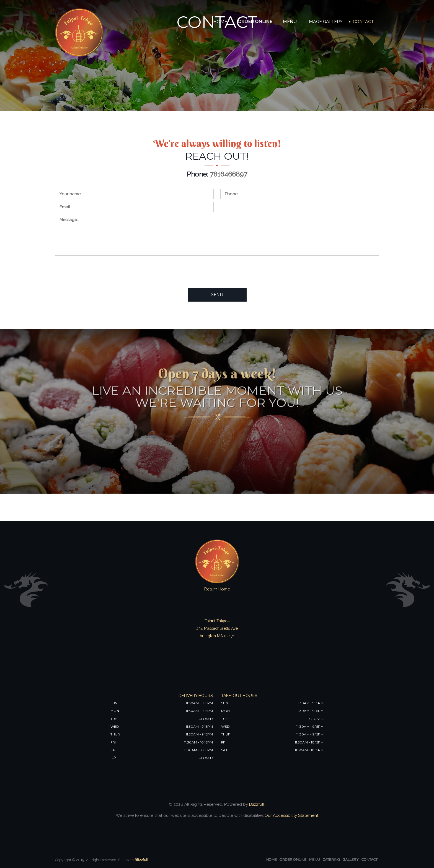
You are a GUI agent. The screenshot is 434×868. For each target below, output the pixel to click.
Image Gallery (325, 21)
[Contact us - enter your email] (134, 207)
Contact (363, 21)
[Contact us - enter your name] (134, 194)
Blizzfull (257, 804)
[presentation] (97, 271)
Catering (331, 860)
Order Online (255, 21)
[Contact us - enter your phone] (300, 194)
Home (220, 21)
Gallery (351, 860)
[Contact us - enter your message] (217, 235)
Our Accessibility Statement (291, 815)
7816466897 (228, 174)
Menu (290, 21)
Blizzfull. (142, 860)
